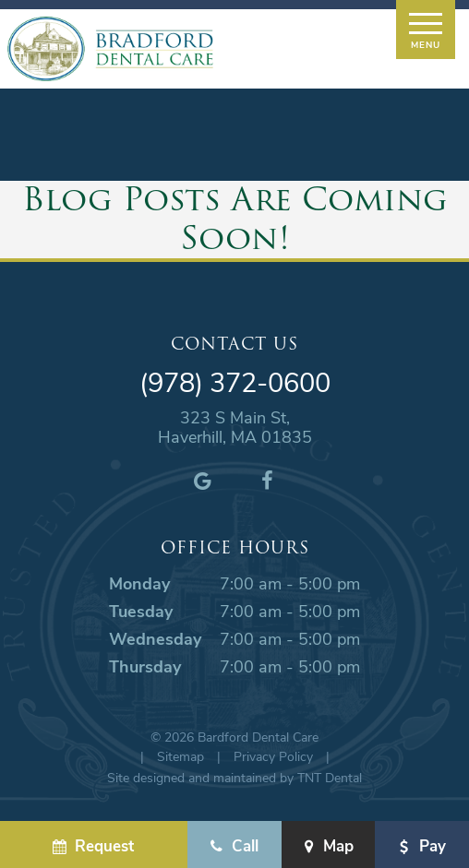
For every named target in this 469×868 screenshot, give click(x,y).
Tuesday (141, 611)
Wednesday (155, 638)
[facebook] (267, 480)
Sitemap (180, 756)
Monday (139, 583)
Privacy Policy (273, 756)
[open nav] (425, 30)
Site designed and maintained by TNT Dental (234, 777)
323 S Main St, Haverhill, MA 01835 (235, 428)
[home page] (110, 49)
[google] (202, 480)
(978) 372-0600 (235, 382)
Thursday (145, 666)
